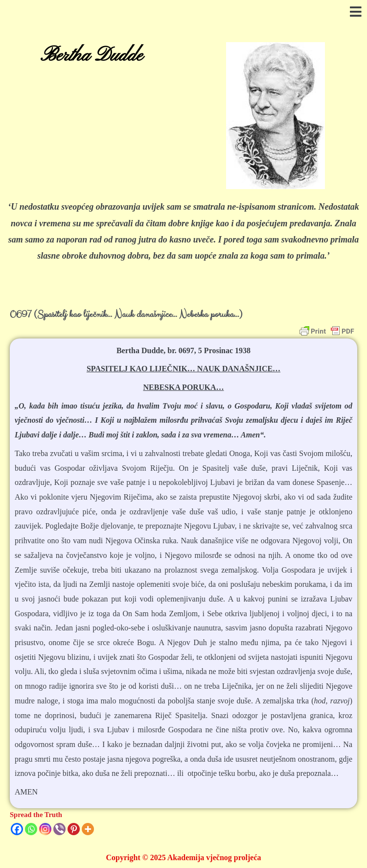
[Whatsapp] (31, 829)
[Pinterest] (74, 829)
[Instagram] (45, 829)
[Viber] (59, 829)
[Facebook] (17, 829)
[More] (88, 829)
